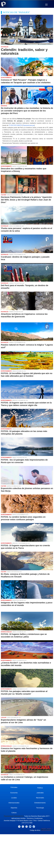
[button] (46, 5)
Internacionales (14, 803)
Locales (14, 798)
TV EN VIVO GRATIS (15, 125)
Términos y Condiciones (35, 818)
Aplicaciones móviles (18, 818)
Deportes (14, 808)
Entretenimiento (40, 803)
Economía (14, 793)
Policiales (14, 787)
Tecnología (40, 808)
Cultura (14, 813)
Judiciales (40, 793)
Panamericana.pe (29, 125)
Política (40, 788)
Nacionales (40, 798)
